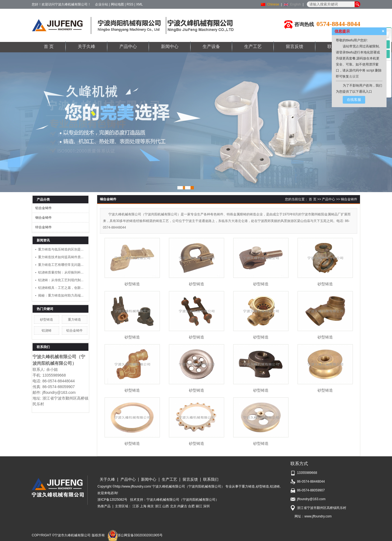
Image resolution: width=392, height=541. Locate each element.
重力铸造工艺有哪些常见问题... (61, 265)
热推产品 (104, 506)
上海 (143, 506)
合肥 (191, 506)
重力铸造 (74, 320)
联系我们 (211, 479)
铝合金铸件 (44, 208)
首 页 (49, 46)
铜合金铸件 (44, 218)
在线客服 (354, 100)
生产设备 (211, 46)
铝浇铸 (47, 331)
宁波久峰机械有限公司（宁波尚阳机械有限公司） (183, 500)
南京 (151, 506)
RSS (130, 4)
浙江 (158, 506)
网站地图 (117, 4)
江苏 (136, 506)
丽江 (199, 506)
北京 (173, 506)
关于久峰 (87, 46)
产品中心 (128, 46)
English (296, 4)
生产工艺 (253, 46)
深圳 (206, 506)
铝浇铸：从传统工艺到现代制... (61, 280)
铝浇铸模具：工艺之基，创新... (61, 288)
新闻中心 (170, 46)
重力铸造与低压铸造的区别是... (61, 249)
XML (139, 4)
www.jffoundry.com (318, 516)
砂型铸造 (47, 320)
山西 (166, 506)
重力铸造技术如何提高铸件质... (61, 257)
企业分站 (102, 4)
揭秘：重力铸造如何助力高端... (61, 295)
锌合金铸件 (44, 227)
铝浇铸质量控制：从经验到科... (61, 272)
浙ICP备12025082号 (112, 500)
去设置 (354, 76)
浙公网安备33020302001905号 (135, 535)
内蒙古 (182, 506)
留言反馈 (295, 46)
